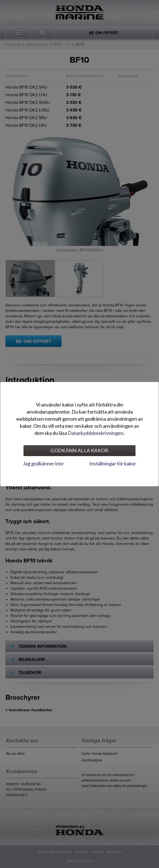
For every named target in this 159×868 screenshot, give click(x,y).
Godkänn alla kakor (79, 450)
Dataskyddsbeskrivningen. (96, 433)
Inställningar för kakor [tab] (113, 463)
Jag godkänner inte (43, 463)
